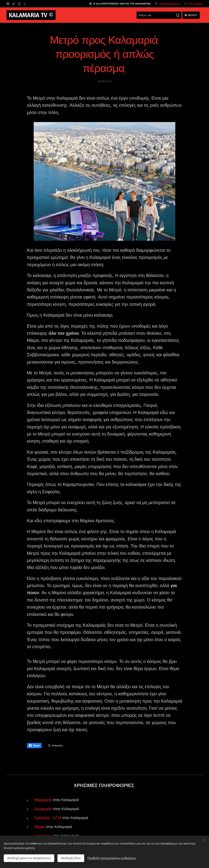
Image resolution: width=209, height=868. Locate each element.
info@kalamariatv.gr (170, 4)
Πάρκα (40, 827)
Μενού (191, 15)
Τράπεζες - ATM (48, 818)
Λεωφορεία (43, 809)
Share (34, 746)
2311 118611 (195, 4)
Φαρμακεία (43, 800)
